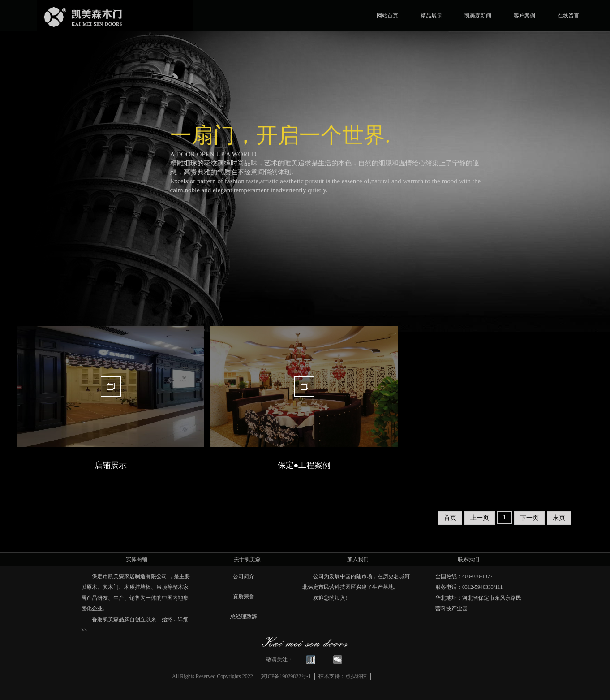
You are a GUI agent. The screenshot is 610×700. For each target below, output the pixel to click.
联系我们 (468, 559)
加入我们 (358, 559)
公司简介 (244, 576)
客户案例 (524, 15)
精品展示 (431, 15)
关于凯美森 (247, 559)
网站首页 (387, 15)
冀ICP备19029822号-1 (286, 676)
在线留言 (568, 15)
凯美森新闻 (478, 15)
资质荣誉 (244, 596)
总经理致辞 (244, 617)
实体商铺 (137, 559)
